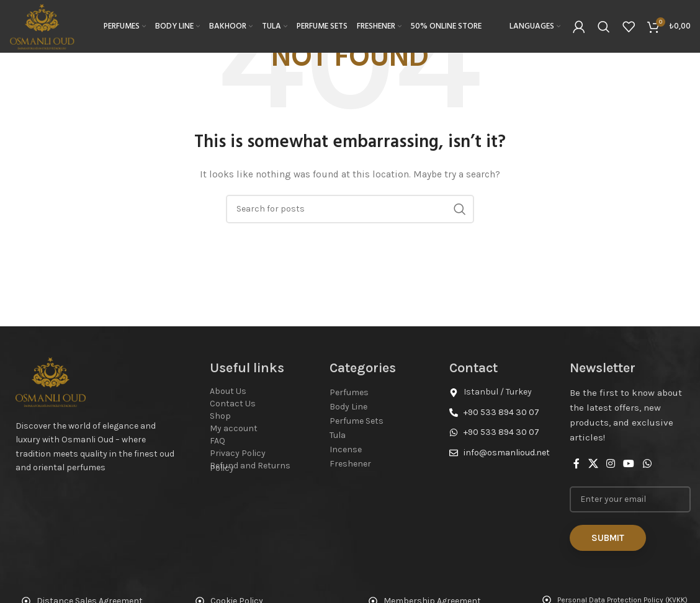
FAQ (218, 441)
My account (234, 428)
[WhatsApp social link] (647, 464)
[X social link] (593, 464)
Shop (220, 416)
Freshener (350, 464)
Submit (608, 538)
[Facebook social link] (577, 464)
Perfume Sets (357, 421)
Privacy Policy (238, 453)
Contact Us (233, 404)
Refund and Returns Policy (250, 467)
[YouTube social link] (629, 464)
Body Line (348, 407)
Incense (346, 449)
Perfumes (349, 392)
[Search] (604, 28)
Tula (338, 435)
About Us (228, 391)
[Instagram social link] (610, 464)
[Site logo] (44, 27)
